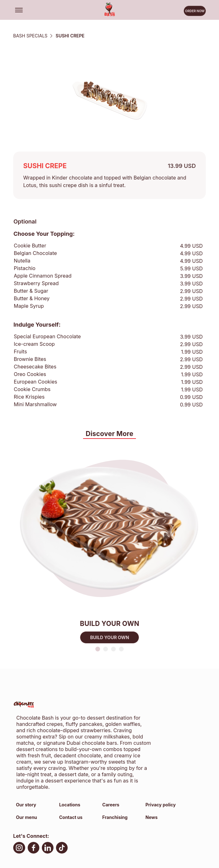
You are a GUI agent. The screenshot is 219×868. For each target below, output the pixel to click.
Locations (70, 805)
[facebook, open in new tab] (34, 849)
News (152, 817)
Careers (111, 805)
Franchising (115, 817)
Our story (26, 805)
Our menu (27, 817)
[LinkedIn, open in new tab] (48, 849)
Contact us (71, 817)
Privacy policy (160, 805)
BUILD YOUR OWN (109, 637)
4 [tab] (121, 649)
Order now (195, 12)
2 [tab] (106, 649)
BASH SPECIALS (30, 36)
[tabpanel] (110, 543)
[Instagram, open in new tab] (19, 849)
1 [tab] (98, 649)
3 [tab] (113, 649)
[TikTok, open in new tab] (62, 849)
